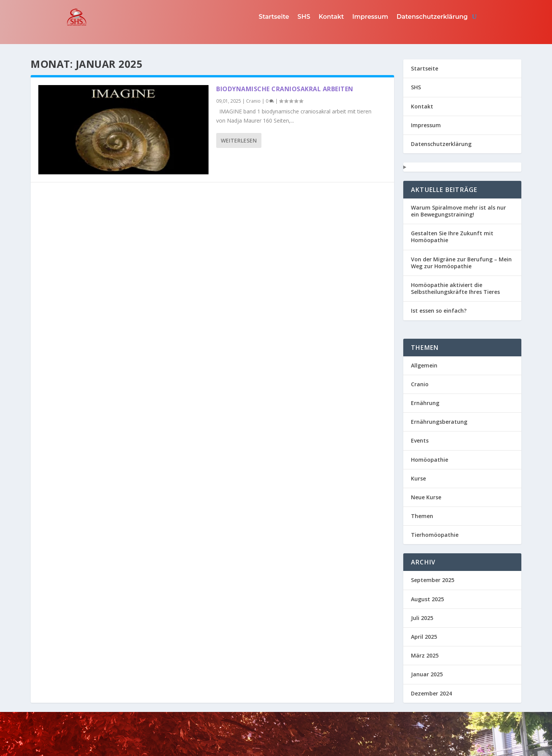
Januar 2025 (427, 674)
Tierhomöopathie (435, 535)
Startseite (274, 17)
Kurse (418, 478)
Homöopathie (430, 460)
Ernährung (425, 403)
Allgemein (424, 365)
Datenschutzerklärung (432, 17)
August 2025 (427, 599)
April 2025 (424, 637)
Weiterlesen (239, 140)
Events (420, 440)
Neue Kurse (426, 497)
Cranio (253, 101)
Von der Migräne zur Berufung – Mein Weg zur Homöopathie (461, 263)
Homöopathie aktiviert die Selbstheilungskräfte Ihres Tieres (455, 288)
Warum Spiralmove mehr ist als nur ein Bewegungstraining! (458, 211)
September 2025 (433, 580)
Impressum (370, 17)
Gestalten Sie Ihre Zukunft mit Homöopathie (452, 237)
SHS (304, 17)
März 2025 (425, 655)
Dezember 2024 (431, 693)
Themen (422, 516)
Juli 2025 (422, 618)
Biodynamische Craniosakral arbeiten (285, 89)
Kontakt (331, 17)
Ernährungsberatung (439, 422)
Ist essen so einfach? (439, 311)
